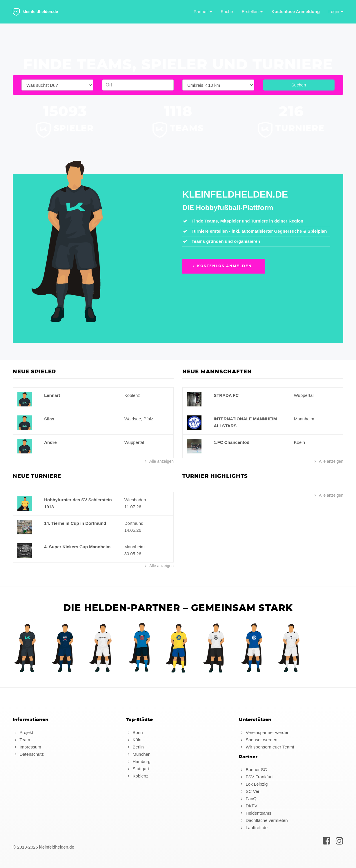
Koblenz (132, 395)
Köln (133, 740)
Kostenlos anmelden (222, 266)
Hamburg (138, 761)
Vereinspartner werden (264, 732)
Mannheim (304, 419)
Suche (227, 11)
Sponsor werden (258, 740)
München (138, 754)
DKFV (248, 806)
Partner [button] (203, 11)
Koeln (299, 442)
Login (336, 11)
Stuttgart (137, 769)
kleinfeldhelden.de (35, 12)
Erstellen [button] (252, 11)
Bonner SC (253, 770)
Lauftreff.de (253, 828)
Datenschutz (28, 754)
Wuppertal (134, 442)
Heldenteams (255, 813)
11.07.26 (133, 507)
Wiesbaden (135, 500)
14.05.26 (133, 530)
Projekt (23, 732)
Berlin (135, 747)
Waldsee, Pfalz (139, 419)
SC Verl (250, 791)
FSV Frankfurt (256, 777)
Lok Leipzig (253, 784)
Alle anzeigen (158, 461)
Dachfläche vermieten (263, 820)
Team (21, 740)
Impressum (27, 747)
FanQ (248, 799)
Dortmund (134, 523)
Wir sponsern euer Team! (267, 747)
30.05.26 (133, 554)
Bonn (134, 732)
